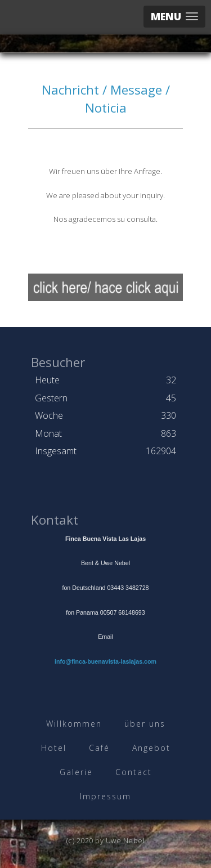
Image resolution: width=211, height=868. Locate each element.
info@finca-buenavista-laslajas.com (105, 661)
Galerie (76, 772)
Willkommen (74, 724)
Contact (134, 772)
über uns (145, 724)
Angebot (151, 748)
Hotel (54, 748)
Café (99, 748)
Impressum (105, 796)
